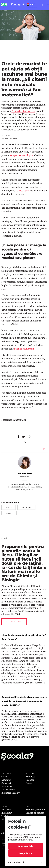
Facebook (6, 810)
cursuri (9, 513)
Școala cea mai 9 (10, 790)
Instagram (7, 813)
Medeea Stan (25, 473)
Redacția (30, 780)
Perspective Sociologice (23, 111)
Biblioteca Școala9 (11, 793)
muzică (9, 507)
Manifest (30, 777)
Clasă (4, 777)
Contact (30, 783)
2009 (17, 614)
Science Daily (22, 191)
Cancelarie (7, 783)
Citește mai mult (14, 622)
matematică (26, 507)
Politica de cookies (35, 813)
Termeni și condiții (35, 810)
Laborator (6, 780)
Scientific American (24, 349)
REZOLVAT (7, 786)
